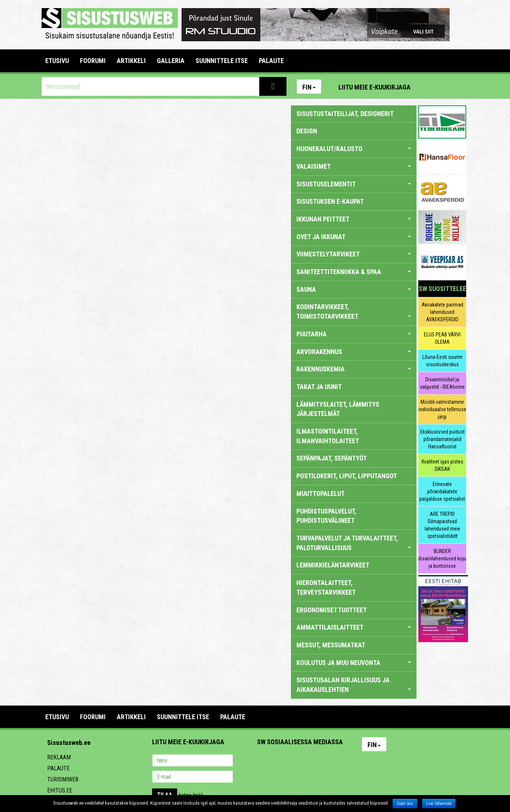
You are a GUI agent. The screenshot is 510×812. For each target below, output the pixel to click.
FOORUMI (93, 61)
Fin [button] (309, 87)
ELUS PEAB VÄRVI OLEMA (442, 338)
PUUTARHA (354, 334)
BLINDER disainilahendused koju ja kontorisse (442, 559)
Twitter (312, 761)
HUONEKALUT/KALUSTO (354, 149)
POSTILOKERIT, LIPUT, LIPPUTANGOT (347, 476)
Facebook (443, 87)
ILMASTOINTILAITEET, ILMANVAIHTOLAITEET (328, 436)
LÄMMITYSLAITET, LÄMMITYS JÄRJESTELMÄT (338, 409)
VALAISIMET (354, 166)
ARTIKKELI (131, 61)
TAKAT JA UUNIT (319, 387)
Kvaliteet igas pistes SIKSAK (442, 465)
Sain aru (405, 804)
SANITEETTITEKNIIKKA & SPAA (354, 272)
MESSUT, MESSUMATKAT (331, 645)
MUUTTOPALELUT (321, 493)
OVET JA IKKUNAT (354, 237)
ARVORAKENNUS (354, 352)
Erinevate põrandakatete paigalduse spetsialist (442, 491)
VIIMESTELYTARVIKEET (354, 254)
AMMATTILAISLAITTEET (354, 627)
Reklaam (59, 757)
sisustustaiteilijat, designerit (345, 114)
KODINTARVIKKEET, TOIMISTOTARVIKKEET (354, 311)
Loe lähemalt (439, 804)
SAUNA (354, 289)
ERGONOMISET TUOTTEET (332, 610)
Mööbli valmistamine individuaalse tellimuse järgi (442, 409)
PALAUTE (271, 61)
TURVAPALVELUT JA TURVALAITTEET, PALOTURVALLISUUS (354, 543)
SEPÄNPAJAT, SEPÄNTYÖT (332, 458)
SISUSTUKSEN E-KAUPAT (330, 201)
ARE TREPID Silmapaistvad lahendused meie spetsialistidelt (442, 525)
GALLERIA (171, 61)
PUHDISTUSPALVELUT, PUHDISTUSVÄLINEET (326, 516)
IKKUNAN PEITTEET (354, 219)
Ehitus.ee (60, 790)
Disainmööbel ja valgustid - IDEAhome (442, 383)
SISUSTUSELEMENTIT (354, 184)
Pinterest (427, 87)
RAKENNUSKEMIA (354, 369)
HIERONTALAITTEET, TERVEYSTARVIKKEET (326, 587)
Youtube (459, 87)
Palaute (58, 768)
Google (327, 761)
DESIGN (307, 131)
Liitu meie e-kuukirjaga (374, 87)
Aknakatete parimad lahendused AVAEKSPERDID (442, 312)
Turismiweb (63, 779)
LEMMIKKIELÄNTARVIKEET (333, 565)
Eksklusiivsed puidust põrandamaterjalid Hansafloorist (442, 439)
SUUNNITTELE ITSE (222, 61)
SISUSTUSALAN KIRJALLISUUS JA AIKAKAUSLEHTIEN (354, 685)
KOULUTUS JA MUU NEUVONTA (354, 663)
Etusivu (57, 61)
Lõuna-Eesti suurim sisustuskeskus (442, 361)
